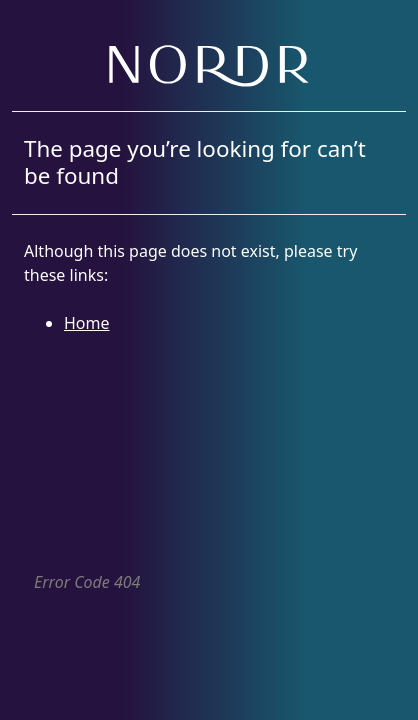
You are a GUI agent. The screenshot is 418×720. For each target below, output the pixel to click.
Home (87, 323)
